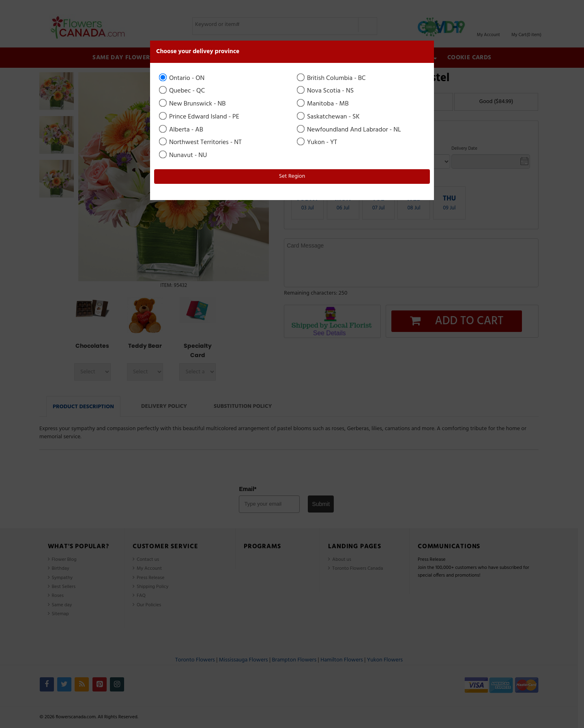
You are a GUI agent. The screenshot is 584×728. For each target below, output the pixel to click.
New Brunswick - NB (193, 104)
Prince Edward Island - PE (200, 117)
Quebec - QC (182, 91)
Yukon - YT (318, 142)
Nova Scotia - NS (326, 91)
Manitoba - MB (323, 104)
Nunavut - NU (184, 155)
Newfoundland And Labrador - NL (350, 130)
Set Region (292, 176)
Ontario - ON (182, 78)
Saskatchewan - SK (329, 117)
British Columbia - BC (332, 78)
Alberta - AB (182, 130)
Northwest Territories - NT (201, 142)
